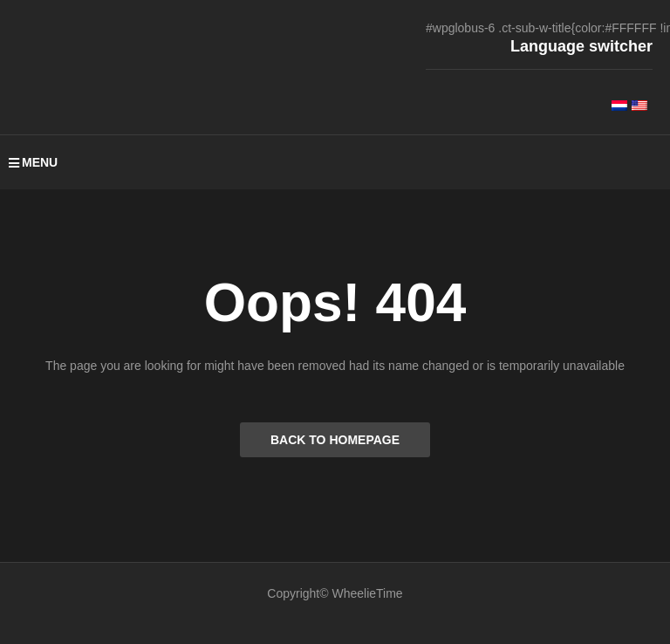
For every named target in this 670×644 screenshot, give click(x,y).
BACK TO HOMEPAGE (335, 440)
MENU (33, 162)
